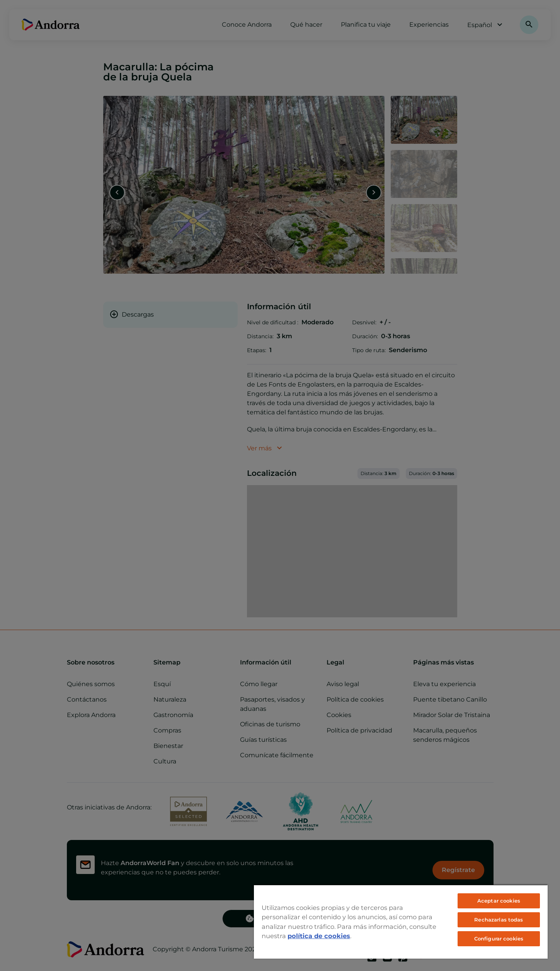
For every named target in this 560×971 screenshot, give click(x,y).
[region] (401, 922)
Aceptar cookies (499, 901)
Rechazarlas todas (499, 920)
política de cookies (319, 936)
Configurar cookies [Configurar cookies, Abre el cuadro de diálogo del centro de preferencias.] (499, 939)
